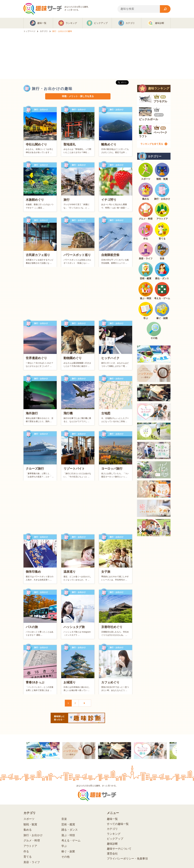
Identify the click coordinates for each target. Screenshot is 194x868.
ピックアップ (115, 839)
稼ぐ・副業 (68, 851)
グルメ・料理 (32, 841)
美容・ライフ (32, 862)
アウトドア (30, 846)
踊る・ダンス (70, 830)
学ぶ (64, 846)
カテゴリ (112, 829)
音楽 (64, 819)
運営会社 (112, 854)
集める (28, 830)
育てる (28, 857)
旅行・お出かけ (33, 835)
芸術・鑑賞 (68, 824)
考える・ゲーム (71, 841)
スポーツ (29, 819)
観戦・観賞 (30, 824)
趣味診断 (112, 844)
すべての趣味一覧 (118, 824)
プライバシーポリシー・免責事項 (127, 859)
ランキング (114, 834)
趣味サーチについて (119, 849)
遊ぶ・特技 (68, 835)
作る (26, 851)
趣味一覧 (112, 819)
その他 (65, 857)
